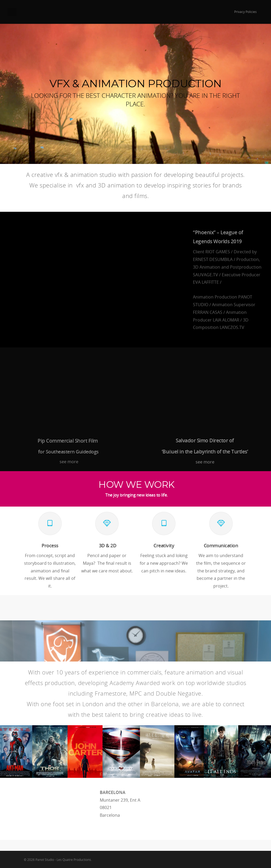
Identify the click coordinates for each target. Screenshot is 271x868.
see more (68, 462)
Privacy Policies (245, 12)
